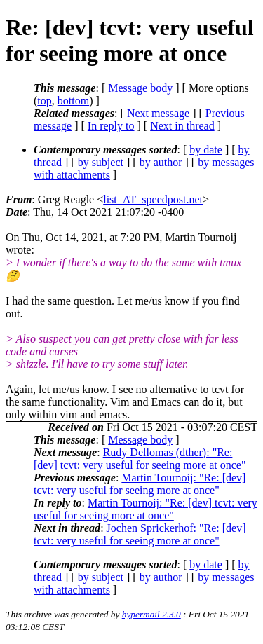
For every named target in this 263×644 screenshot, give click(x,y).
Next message (158, 113)
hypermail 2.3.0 (151, 614)
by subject (101, 162)
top (44, 101)
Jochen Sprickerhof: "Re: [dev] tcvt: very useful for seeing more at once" (140, 534)
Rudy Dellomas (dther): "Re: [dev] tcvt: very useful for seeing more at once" (140, 459)
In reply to (111, 126)
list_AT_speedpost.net (153, 199)
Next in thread (182, 126)
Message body (140, 88)
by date (206, 150)
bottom (73, 101)
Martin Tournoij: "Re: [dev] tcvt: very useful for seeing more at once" (140, 484)
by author (161, 162)
